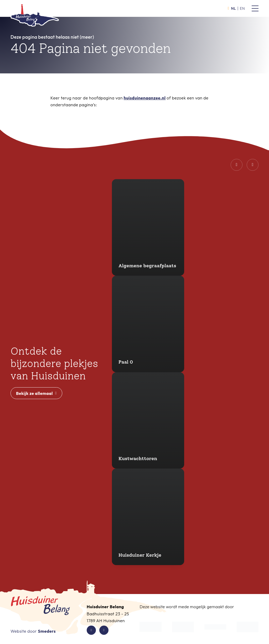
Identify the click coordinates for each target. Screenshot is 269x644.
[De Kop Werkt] (150, 627)
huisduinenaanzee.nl (145, 98)
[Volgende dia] (253, 165)
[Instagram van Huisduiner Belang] (104, 630)
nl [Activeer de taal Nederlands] (232, 8)
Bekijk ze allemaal (36, 393)
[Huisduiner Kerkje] (148, 517)
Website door (33, 631)
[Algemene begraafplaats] (148, 227)
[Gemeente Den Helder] (183, 627)
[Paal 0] (148, 324)
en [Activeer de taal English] (242, 8)
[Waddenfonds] (215, 627)
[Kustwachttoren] (148, 421)
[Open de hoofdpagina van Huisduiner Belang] (35, 13)
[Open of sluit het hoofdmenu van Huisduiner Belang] (255, 8)
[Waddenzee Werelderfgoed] (248, 627)
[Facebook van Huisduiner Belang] (91, 630)
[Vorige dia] (237, 165)
